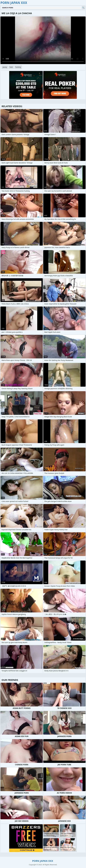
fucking (18, 67)
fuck (11, 67)
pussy (5, 67)
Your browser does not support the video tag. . (43, 40)
